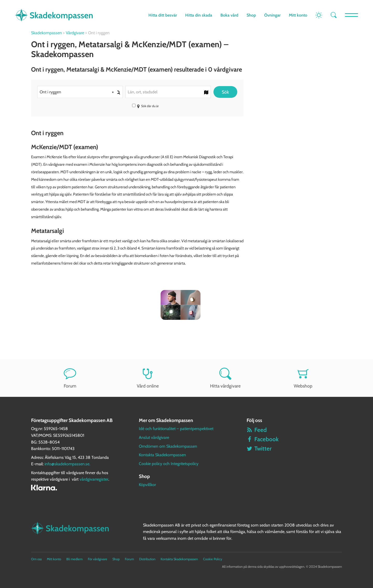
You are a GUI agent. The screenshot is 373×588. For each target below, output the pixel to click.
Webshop (303, 378)
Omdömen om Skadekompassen (168, 446)
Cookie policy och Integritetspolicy (169, 464)
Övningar (272, 15)
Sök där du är (145, 106)
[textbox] (168, 92)
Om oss (36, 559)
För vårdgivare (98, 559)
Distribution (147, 559)
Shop (251, 15)
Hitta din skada (199, 15)
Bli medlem (74, 559)
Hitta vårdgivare (225, 378)
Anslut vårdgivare (154, 437)
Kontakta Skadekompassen (162, 455)
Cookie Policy (213, 559)
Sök (225, 92)
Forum (70, 378)
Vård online (148, 378)
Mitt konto (298, 15)
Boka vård (229, 15)
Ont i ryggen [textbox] (78, 92)
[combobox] (80, 92)
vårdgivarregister (94, 479)
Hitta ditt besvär (163, 15)
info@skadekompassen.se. (67, 464)
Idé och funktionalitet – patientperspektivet (176, 429)
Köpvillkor (147, 485)
